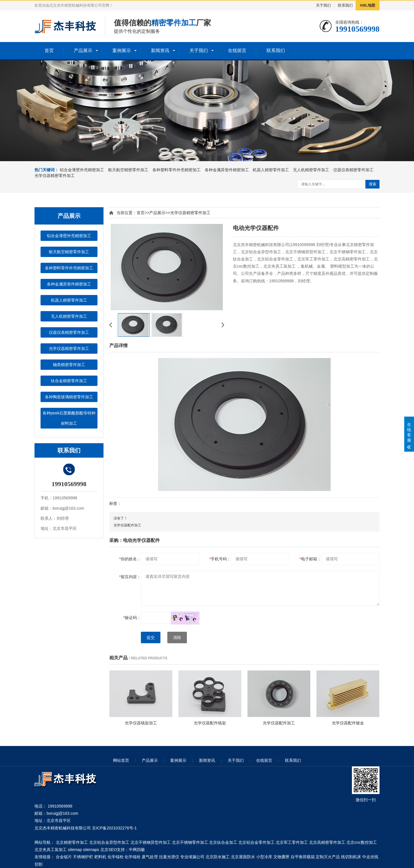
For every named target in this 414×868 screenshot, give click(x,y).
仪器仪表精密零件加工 (353, 170)
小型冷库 (264, 857)
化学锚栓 (116, 857)
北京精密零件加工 (72, 842)
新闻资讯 (160, 51)
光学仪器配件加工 (127, 525)
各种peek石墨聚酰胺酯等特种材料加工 (69, 418)
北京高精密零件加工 (327, 842)
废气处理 (150, 857)
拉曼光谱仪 (169, 857)
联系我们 (345, 5)
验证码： (132, 618)
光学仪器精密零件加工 (55, 176)
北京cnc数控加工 (362, 842)
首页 (49, 51)
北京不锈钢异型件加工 (151, 842)
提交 (151, 637)
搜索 (373, 184)
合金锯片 (64, 857)
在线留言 (237, 51)
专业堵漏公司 (192, 857)
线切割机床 (351, 857)
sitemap (75, 850)
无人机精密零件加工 (311, 170)
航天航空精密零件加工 (128, 170)
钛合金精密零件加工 (69, 381)
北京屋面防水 (243, 857)
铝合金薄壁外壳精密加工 (82, 170)
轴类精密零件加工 (69, 365)
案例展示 (122, 51)
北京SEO (109, 850)
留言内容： (130, 577)
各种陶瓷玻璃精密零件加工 (69, 397)
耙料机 (100, 857)
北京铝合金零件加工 (256, 842)
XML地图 (368, 5)
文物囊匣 (281, 857)
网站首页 (121, 760)
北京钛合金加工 (223, 842)
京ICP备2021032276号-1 (114, 828)
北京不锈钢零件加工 (190, 842)
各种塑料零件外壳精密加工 (177, 170)
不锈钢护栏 (83, 857)
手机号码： (220, 559)
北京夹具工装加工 (51, 850)
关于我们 (323, 5)
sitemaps (91, 850)
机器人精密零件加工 (271, 170)
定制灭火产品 (328, 857)
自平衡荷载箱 (303, 857)
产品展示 (83, 51)
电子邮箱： (310, 559)
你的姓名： (130, 559)
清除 (177, 637)
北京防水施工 (218, 857)
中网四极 (137, 850)
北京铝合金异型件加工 (109, 842)
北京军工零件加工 (292, 842)
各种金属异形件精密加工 (227, 170)
